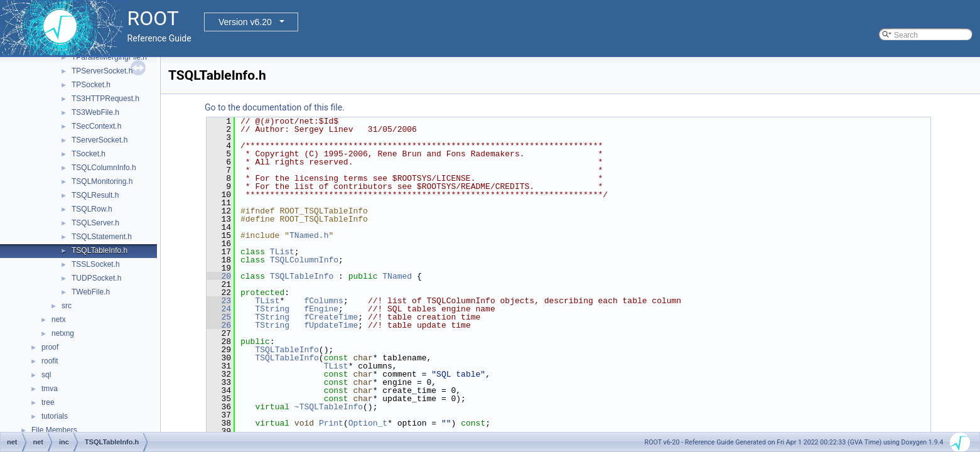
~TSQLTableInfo (329, 407)
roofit (50, 361)
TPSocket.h (91, 85)
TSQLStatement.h (102, 237)
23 (219, 301)
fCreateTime (331, 317)
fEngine (321, 309)
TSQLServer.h (95, 223)
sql (46, 375)
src (67, 306)
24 (219, 309)
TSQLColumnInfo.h (104, 168)
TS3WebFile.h (95, 112)
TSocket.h (89, 154)
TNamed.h (309, 235)
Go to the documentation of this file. (275, 107)
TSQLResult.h (95, 195)
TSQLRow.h (92, 209)
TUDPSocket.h (96, 278)
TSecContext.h (96, 126)
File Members (54, 430)
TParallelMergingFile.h (109, 57)
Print (331, 423)
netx (59, 320)
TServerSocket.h (100, 140)
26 (219, 325)
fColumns (323, 301)
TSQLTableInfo (302, 276)
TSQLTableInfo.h (100, 250)
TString (272, 309)
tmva (50, 389)
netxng (63, 333)
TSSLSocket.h (96, 264)
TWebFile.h (91, 292)
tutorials (55, 416)
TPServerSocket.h (102, 71)
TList (282, 252)
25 (219, 317)
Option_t (368, 423)
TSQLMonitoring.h (102, 181)
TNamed (397, 276)
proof (50, 347)
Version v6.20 (245, 22)
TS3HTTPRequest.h (105, 99)
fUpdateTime (331, 325)
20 (219, 276)
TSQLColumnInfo (304, 260)
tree (48, 402)
